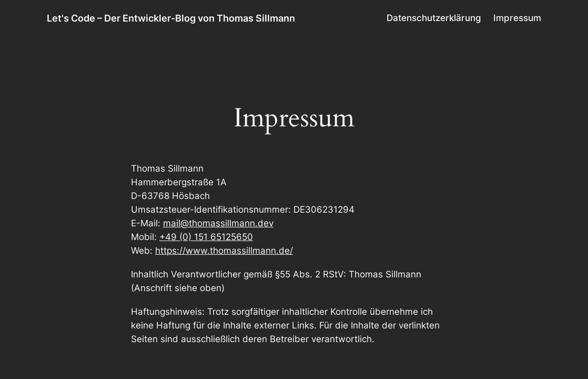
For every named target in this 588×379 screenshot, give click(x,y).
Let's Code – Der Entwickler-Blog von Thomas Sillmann (171, 18)
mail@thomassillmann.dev (218, 223)
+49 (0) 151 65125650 (206, 237)
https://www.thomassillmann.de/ (224, 251)
